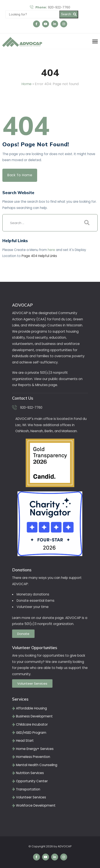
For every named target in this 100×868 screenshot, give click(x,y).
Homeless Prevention (33, 757)
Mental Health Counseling (37, 765)
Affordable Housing (31, 708)
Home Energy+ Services (35, 749)
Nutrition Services (30, 773)
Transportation (28, 789)
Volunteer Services (31, 797)
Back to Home (20, 175)
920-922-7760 (50, 7)
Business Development (34, 716)
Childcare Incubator (32, 724)
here (51, 250)
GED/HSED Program (31, 733)
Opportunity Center (32, 781)
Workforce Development (36, 805)
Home (26, 84)
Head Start (25, 741)
